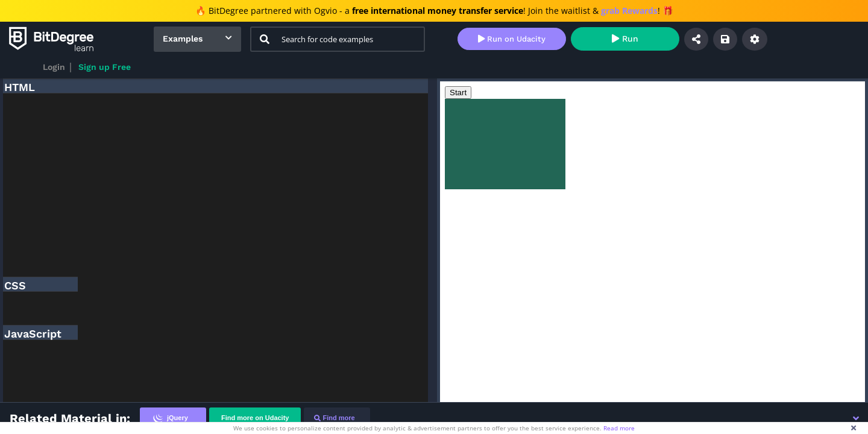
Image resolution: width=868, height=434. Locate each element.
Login (54, 67)
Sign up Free (105, 67)
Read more (619, 428)
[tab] (173, 418)
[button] (856, 418)
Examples (183, 39)
